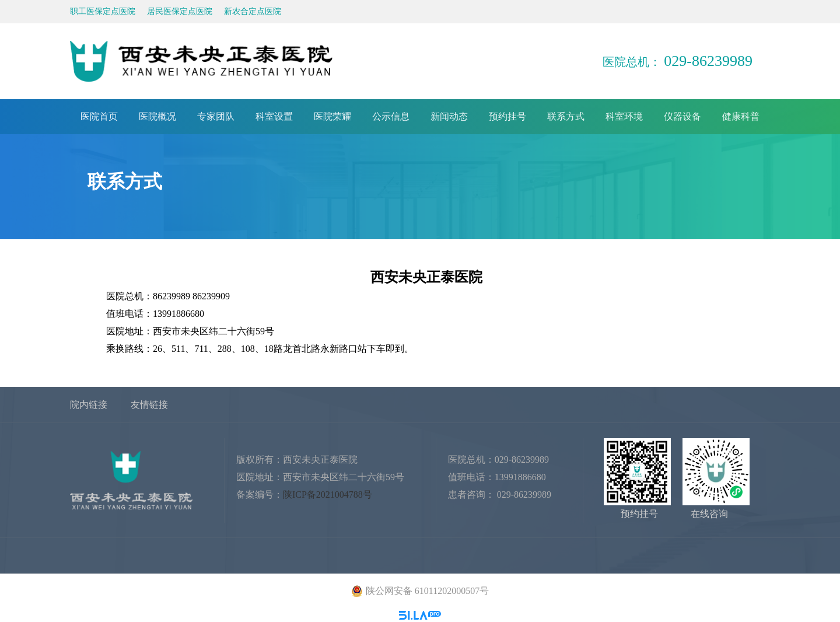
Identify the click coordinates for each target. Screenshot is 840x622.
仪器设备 (682, 116)
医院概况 (157, 116)
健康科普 (741, 116)
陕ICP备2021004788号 (328, 495)
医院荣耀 (332, 116)
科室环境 (624, 116)
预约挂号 (508, 116)
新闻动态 (449, 116)
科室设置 (274, 116)
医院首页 (99, 116)
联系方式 (566, 116)
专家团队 (216, 116)
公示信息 (391, 116)
